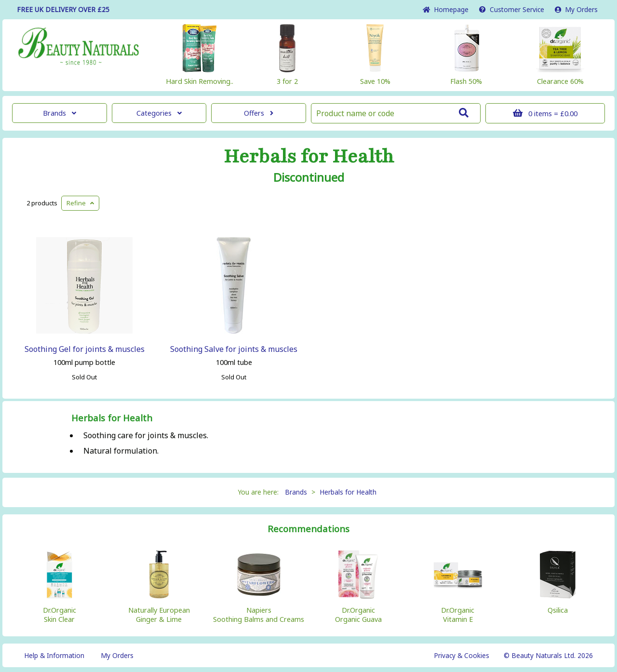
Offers (259, 113)
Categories (159, 113)
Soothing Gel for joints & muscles (85, 349)
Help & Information (54, 655)
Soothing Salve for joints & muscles (234, 349)
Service (512, 9)
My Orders (576, 9)
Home (446, 9)
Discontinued (309, 177)
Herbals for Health (309, 157)
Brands (60, 113)
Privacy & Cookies (462, 655)
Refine (80, 203)
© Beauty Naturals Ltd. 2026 (548, 655)
